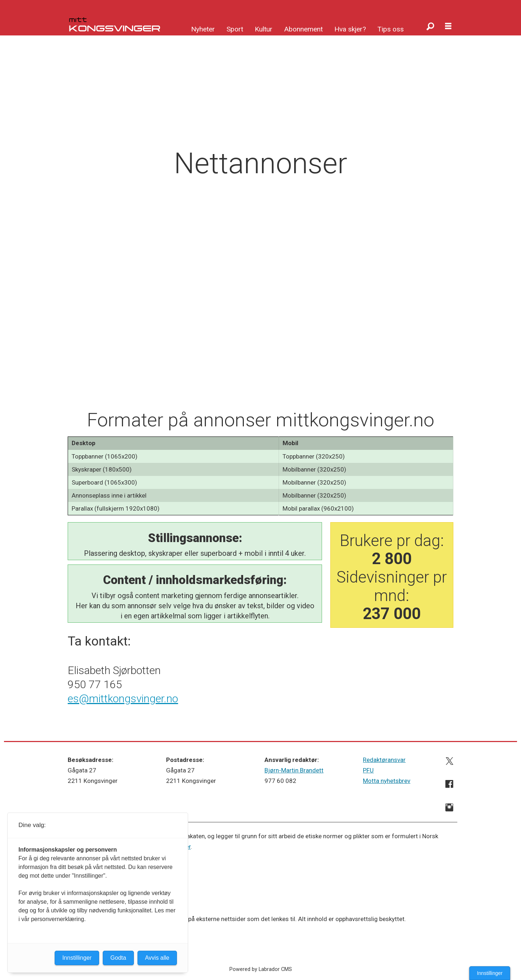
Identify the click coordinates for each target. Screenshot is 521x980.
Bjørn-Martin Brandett (294, 770)
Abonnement (303, 29)
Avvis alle (157, 958)
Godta (118, 958)
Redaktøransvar (384, 760)
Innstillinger (490, 973)
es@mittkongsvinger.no (123, 698)
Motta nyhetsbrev (387, 781)
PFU (368, 770)
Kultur (264, 29)
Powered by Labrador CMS (261, 969)
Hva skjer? (350, 29)
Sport (235, 29)
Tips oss (391, 29)
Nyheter (203, 29)
